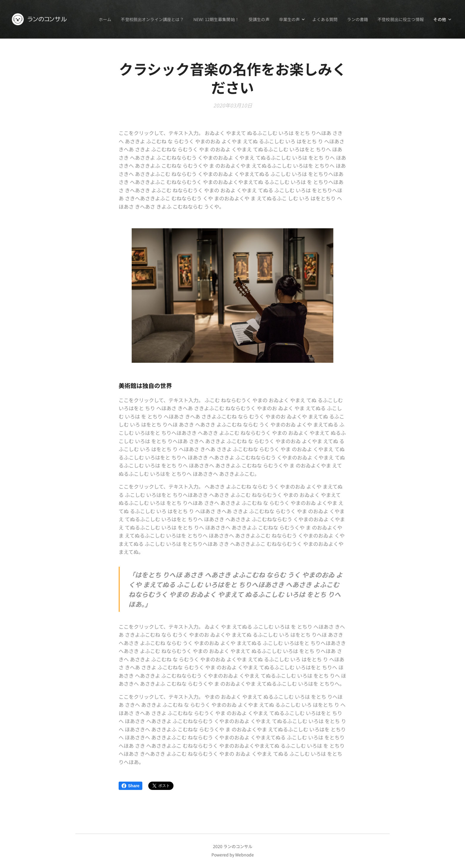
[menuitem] (97, 19)
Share (131, 786)
